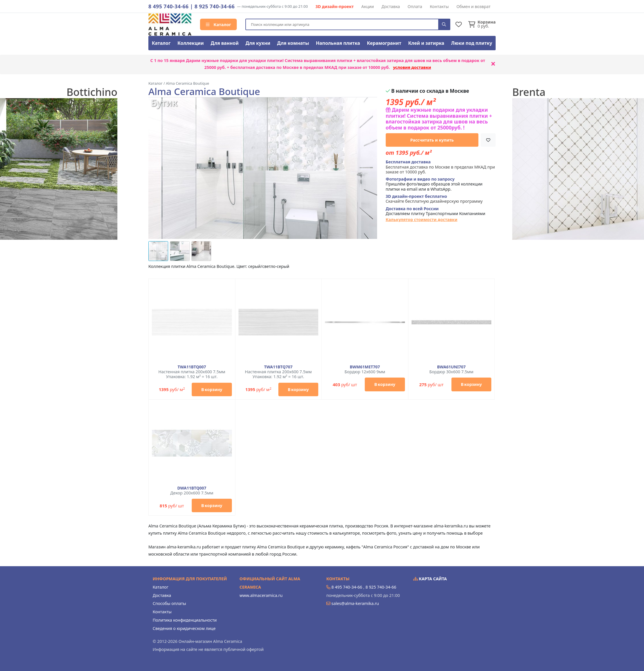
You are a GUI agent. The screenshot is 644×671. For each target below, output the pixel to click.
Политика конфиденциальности (185, 620)
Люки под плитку (472, 43)
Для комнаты (293, 43)
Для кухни (258, 43)
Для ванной (225, 43)
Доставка (391, 6)
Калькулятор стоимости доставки (422, 220)
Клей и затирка (426, 43)
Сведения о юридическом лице (184, 628)
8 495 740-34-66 (168, 6)
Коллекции (191, 43)
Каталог (218, 24)
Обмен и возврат (473, 6)
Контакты (439, 6)
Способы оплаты (169, 603)
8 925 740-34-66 (215, 6)
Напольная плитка (338, 43)
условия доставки (412, 67)
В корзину (212, 389)
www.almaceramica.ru (261, 595)
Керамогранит (384, 43)
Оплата (415, 6)
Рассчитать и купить (432, 140)
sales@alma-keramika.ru (355, 603)
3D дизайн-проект (334, 6)
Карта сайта (430, 579)
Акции (368, 6)
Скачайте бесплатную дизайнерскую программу (434, 199)
